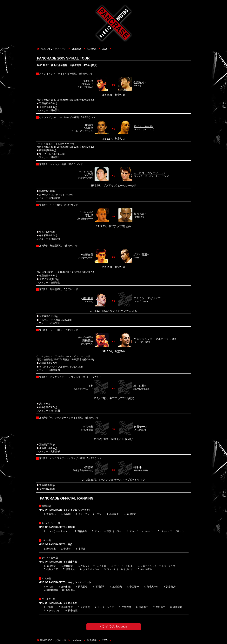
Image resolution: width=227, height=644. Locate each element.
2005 (105, 49)
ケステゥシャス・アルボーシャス (154, 339)
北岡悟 (89, 175)
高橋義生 (88, 340)
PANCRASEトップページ (53, 49)
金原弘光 (139, 82)
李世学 (89, 215)
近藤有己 (88, 84)
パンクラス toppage (113, 626)
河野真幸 (88, 298)
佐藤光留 (88, 255)
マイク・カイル (143, 126)
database (77, 49)
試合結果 (92, 49)
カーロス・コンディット (149, 173)
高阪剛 (89, 128)
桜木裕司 (139, 214)
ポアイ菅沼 (140, 255)
